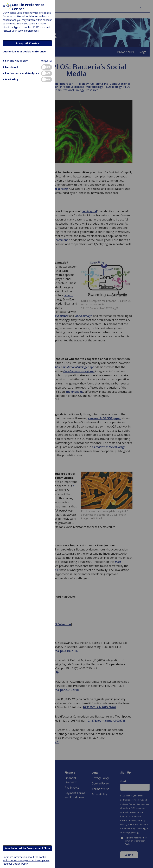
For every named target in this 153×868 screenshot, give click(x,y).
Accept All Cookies (27, 43)
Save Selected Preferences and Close (27, 848)
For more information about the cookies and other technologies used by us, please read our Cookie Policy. (26, 860)
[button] (15, 61)
